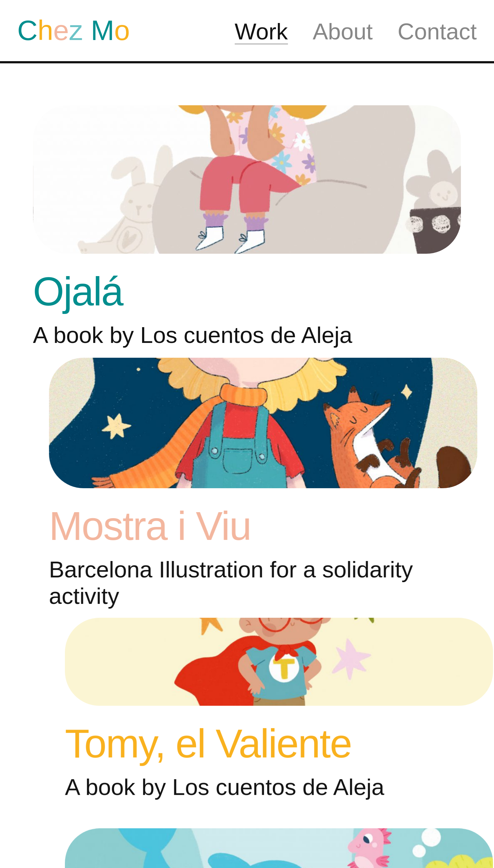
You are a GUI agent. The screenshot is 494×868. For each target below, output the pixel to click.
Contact (437, 31)
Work (261, 31)
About (343, 31)
